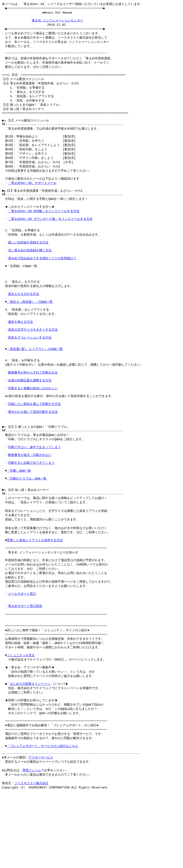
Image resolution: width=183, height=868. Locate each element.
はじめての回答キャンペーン (30, 751)
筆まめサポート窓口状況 (25, 666)
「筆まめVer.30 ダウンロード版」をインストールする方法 (50, 237)
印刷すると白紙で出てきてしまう (31, 510)
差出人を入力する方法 (24, 320)
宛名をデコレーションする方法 (30, 369)
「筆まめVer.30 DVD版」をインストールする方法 (44, 228)
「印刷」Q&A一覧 (19, 519)
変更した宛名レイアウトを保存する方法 (35, 594)
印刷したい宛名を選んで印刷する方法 (34, 444)
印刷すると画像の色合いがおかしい (33, 426)
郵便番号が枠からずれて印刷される (33, 409)
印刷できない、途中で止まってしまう (34, 492)
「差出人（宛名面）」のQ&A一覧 (30, 329)
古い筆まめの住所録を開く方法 (30, 272)
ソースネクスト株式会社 (31, 858)
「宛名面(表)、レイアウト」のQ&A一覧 (35, 382)
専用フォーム (32, 844)
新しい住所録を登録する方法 (28, 263)
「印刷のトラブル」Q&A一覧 (27, 527)
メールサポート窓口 (22, 652)
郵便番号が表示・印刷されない (30, 501)
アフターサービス (41, 831)
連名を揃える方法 (20, 351)
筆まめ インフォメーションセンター (57, 22)
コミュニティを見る (21, 719)
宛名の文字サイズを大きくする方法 (33, 360)
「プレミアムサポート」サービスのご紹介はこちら (43, 818)
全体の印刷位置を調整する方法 (30, 417)
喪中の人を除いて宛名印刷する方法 (33, 453)
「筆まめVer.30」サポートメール (32, 197)
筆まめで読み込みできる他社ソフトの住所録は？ (42, 281)
